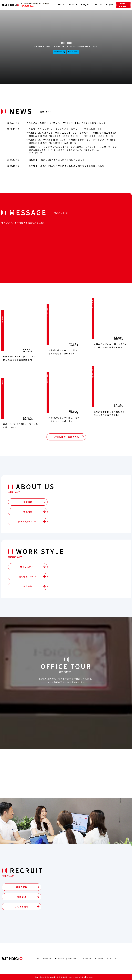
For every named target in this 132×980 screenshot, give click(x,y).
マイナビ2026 (36, 153)
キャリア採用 (109, 5)
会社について (61, 5)
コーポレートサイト (113, 959)
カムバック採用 (61, 123)
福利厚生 (33, 160)
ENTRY (124, 3)
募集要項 (46, 160)
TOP (53, 5)
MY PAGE (124, 7)
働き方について (73, 5)
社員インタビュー (86, 5)
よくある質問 (60, 160)
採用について (98, 5)
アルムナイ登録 (80, 123)
